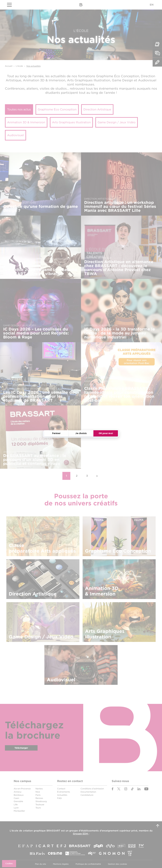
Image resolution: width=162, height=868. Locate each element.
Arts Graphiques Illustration (71, 122)
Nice (38, 792)
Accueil (9, 66)
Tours (38, 808)
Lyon (16, 808)
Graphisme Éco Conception (57, 109)
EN (152, 5)
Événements (63, 792)
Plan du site (40, 864)
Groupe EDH (81, 834)
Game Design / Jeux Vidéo (117, 122)
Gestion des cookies (117, 864)
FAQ (59, 798)
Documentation (88, 792)
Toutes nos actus (19, 109)
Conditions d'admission (92, 789)
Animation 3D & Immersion (26, 122)
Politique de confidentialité (88, 864)
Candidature (87, 795)
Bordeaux (19, 795)
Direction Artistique (97, 109)
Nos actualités (33, 66)
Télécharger (21, 748)
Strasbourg (41, 801)
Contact (61, 789)
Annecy (18, 792)
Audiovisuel (16, 135)
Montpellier (19, 811)
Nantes (39, 789)
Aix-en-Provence (22, 789)
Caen (16, 798)
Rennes (39, 798)
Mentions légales (61, 864)
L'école (19, 66)
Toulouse (40, 805)
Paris (38, 795)
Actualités (62, 795)
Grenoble (18, 801)
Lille (16, 805)
